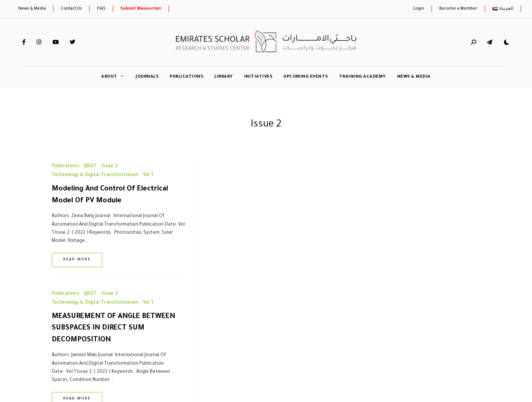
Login (419, 9)
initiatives (258, 77)
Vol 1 (148, 175)
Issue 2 (110, 166)
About (109, 77)
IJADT (90, 166)
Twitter (73, 42)
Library (224, 77)
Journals (147, 77)
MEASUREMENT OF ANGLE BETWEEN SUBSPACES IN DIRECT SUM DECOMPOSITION (266, 201)
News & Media (32, 9)
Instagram (39, 42)
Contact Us (71, 9)
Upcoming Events (306, 77)
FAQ (101, 9)
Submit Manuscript (141, 9)
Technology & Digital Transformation (95, 175)
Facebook (24, 42)
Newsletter (104, 351)
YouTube (56, 42)
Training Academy (363, 77)
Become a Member (458, 9)
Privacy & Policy (148, 351)
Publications (186, 77)
